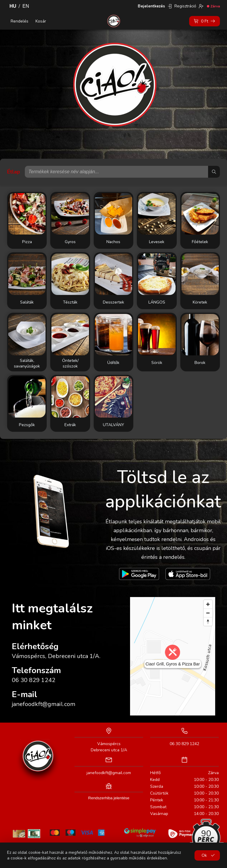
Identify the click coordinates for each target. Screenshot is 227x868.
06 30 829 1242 (34, 680)
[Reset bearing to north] (208, 621)
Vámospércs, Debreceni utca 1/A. (56, 656)
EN (26, 6)
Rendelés (20, 21)
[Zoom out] (208, 613)
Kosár (41, 21)
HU (13, 6)
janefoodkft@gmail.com (44, 704)
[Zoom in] (208, 604)
